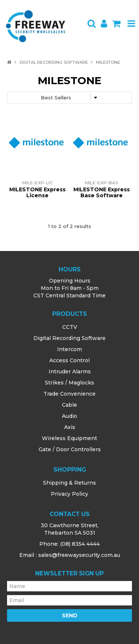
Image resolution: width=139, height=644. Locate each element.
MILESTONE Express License (37, 192)
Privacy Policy (69, 494)
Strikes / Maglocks (69, 383)
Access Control (69, 360)
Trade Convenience (69, 394)
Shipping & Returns (69, 483)
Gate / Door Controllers (70, 449)
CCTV (70, 327)
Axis (70, 427)
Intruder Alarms (70, 371)
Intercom (69, 349)
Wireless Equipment (69, 438)
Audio (69, 416)
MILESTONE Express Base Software (102, 192)
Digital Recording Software (54, 62)
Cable (69, 405)
